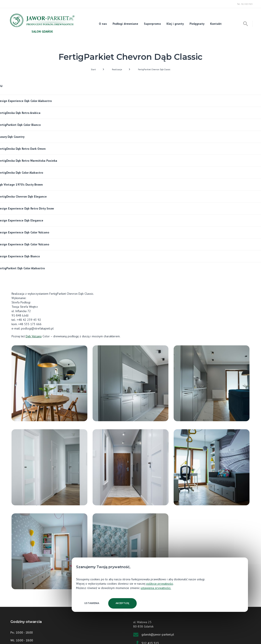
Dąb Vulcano (34, 336)
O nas (103, 24)
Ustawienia (92, 603)
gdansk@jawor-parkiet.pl (158, 634)
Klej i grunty (175, 24)
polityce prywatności (160, 584)
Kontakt (216, 24)
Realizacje (117, 69)
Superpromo (152, 24)
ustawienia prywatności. (156, 588)
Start (93, 69)
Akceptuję (122, 603)
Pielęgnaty (197, 24)
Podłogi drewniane (125, 24)
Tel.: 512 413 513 (245, 4)
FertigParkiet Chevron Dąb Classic (154, 69)
